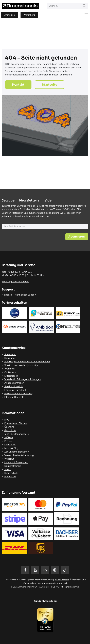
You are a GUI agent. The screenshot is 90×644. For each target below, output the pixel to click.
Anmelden (10, 15)
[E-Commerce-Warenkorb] (29, 15)
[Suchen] (84, 6)
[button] (77, 237)
